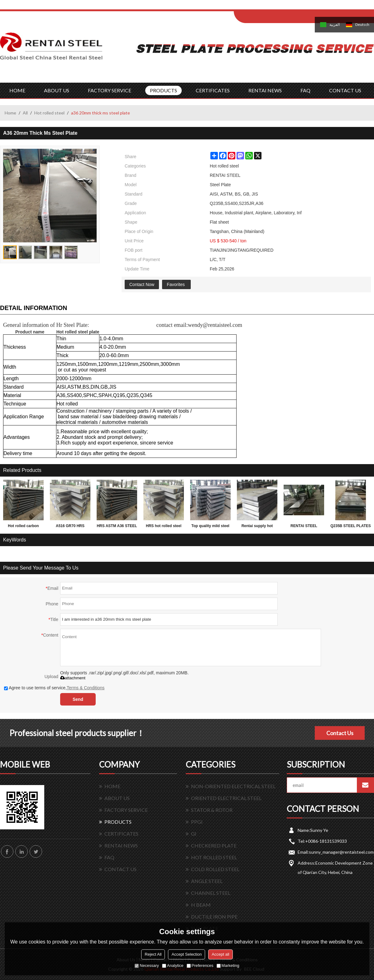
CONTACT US (345, 90)
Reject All (153, 954)
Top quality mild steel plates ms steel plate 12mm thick (210, 527)
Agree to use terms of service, (54, 688)
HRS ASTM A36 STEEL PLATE (117, 527)
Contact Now (142, 284)
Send (78, 699)
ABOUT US (57, 90)
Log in (272, 7)
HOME (17, 90)
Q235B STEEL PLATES (351, 526)
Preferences (200, 965)
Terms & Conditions (86, 688)
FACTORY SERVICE (110, 90)
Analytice (173, 965)
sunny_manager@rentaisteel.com (341, 852)
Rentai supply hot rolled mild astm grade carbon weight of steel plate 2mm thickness (257, 527)
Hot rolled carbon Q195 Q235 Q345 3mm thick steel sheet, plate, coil (23, 527)
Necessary (147, 965)
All (25, 113)
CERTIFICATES (213, 90)
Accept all (220, 954)
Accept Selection (187, 954)
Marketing (228, 965)
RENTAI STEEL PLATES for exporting (304, 527)
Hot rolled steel (49, 113)
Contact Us (340, 733)
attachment (73, 678)
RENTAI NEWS (265, 90)
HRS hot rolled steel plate (164, 527)
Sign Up (286, 7)
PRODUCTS (163, 90)
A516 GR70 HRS (70, 526)
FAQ (305, 90)
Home (10, 113)
